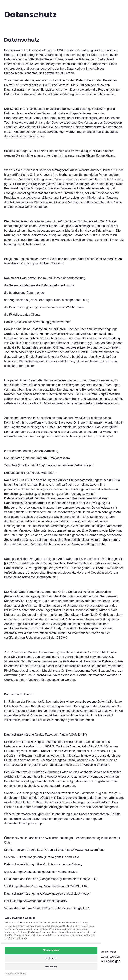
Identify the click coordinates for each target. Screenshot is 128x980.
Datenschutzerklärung (15, 974)
